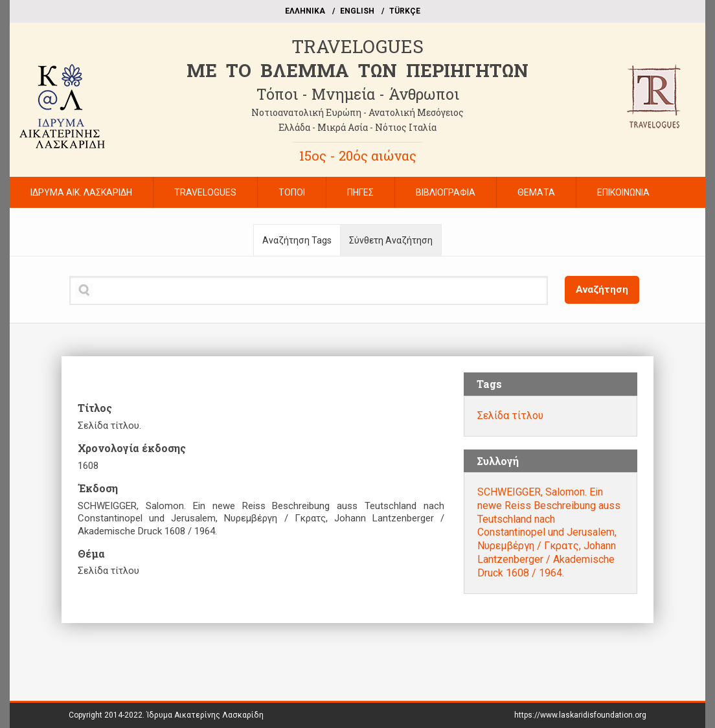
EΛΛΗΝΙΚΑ (305, 11)
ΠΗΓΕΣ (360, 192)
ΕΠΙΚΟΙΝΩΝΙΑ (623, 192)
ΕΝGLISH (357, 11)
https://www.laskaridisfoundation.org (580, 715)
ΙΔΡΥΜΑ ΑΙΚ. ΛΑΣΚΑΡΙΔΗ (81, 192)
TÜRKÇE (405, 11)
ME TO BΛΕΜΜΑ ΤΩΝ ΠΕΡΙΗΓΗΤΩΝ (357, 70)
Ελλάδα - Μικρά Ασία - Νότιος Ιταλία (357, 127)
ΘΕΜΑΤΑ (536, 192)
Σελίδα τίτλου (510, 415)
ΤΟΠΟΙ (292, 192)
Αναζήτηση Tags (297, 240)
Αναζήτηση (602, 290)
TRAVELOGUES (357, 46)
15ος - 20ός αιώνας (358, 155)
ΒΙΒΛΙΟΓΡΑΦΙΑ (446, 192)
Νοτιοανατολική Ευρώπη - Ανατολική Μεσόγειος (357, 112)
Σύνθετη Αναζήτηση (391, 240)
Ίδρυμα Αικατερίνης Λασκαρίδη (205, 715)
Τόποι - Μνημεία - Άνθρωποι (358, 94)
